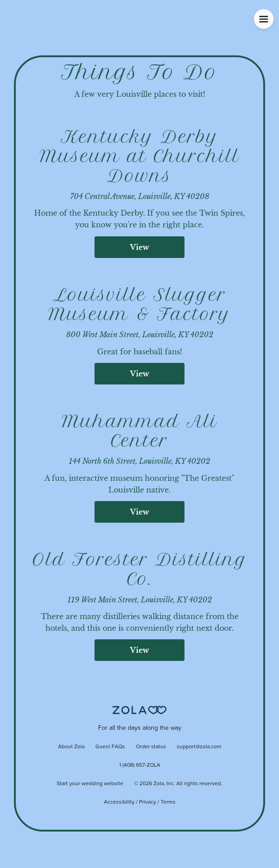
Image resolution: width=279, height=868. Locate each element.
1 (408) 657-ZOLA (140, 765)
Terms (168, 802)
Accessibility (119, 802)
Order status (151, 747)
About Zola (71, 747)
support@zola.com (199, 747)
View (139, 247)
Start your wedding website (90, 784)
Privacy (148, 802)
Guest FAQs (110, 747)
